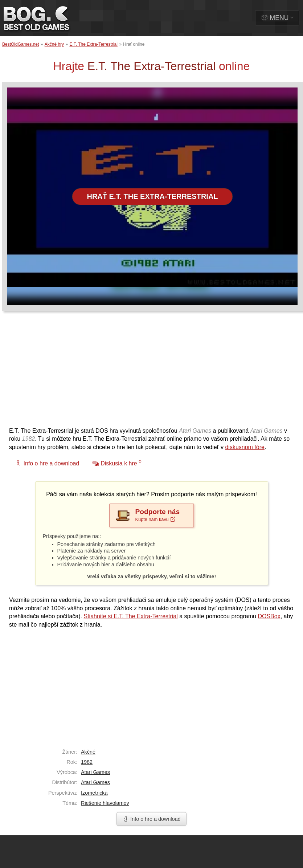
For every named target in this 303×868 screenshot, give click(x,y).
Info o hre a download (151, 819)
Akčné (88, 752)
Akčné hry (54, 44)
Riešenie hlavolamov (105, 803)
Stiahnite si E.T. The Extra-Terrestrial (130, 616)
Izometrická (94, 793)
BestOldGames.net (21, 44)
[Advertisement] (102, 372)
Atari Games (95, 772)
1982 (87, 762)
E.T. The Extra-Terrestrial (93, 44)
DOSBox (269, 616)
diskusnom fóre (245, 447)
